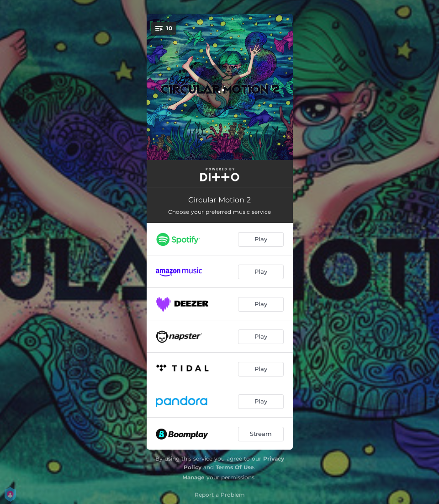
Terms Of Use (235, 467)
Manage (193, 477)
